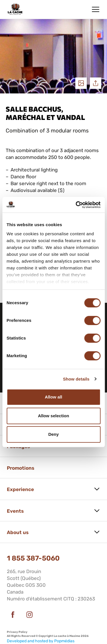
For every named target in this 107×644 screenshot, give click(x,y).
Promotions (21, 468)
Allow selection (53, 416)
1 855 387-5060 (33, 558)
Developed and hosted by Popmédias (41, 641)
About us (18, 532)
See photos (81, 83)
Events (15, 511)
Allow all (53, 397)
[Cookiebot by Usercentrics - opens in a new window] (76, 205)
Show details (76, 379)
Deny (53, 434)
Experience (20, 489)
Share (96, 83)
